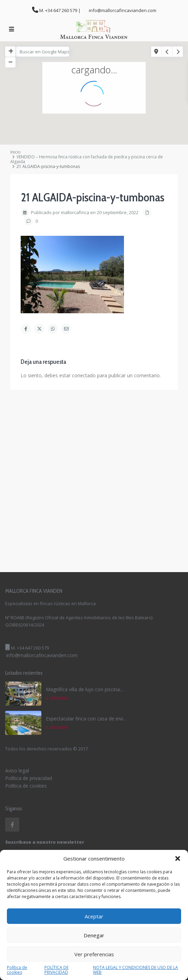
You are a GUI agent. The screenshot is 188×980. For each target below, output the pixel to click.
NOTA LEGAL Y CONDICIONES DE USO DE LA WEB (135, 970)
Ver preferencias (94, 954)
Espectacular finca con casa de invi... (86, 719)
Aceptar (94, 916)
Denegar (94, 935)
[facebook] (12, 825)
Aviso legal (17, 771)
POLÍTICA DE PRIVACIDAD (56, 970)
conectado (84, 375)
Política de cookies (17, 970)
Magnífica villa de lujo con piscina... (84, 689)
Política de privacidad (29, 778)
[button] (178, 858)
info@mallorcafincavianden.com (42, 655)
